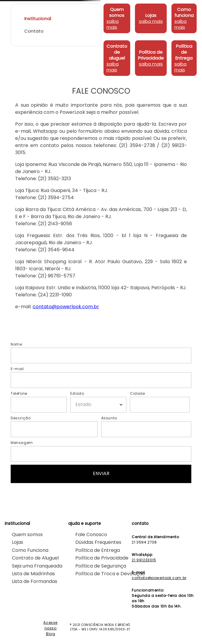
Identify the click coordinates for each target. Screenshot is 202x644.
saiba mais (113, 24)
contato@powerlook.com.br (66, 307)
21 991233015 (144, 560)
